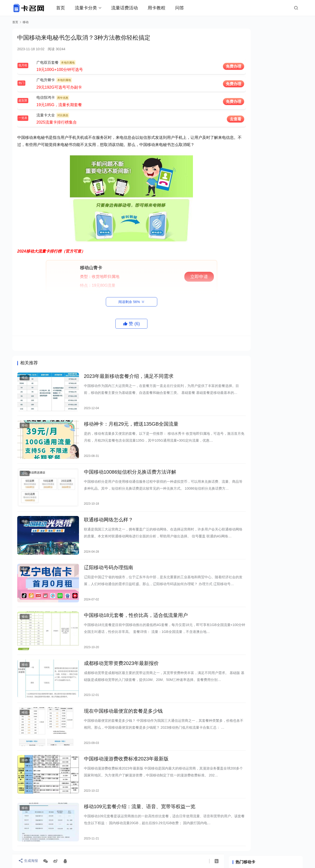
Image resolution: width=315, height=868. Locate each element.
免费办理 (207, 66)
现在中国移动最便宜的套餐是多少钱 (116, 686)
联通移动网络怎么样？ (101, 509)
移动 (25, 378)
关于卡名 (145, 839)
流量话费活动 (129, 8)
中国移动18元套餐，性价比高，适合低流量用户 (128, 597)
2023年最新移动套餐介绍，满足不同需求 (121, 377)
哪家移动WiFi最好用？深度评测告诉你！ (267, 198)
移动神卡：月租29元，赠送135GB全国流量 (124, 421)
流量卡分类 (91, 8)
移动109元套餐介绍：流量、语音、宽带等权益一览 (132, 774)
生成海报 (27, 861)
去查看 (209, 119)
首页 (65, 8)
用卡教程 (161, 8)
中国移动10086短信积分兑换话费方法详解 (123, 465)
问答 (184, 8)
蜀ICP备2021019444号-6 (189, 847)
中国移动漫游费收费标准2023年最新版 (119, 730)
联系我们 (165, 839)
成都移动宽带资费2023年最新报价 (114, 642)
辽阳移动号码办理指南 (101, 553)
